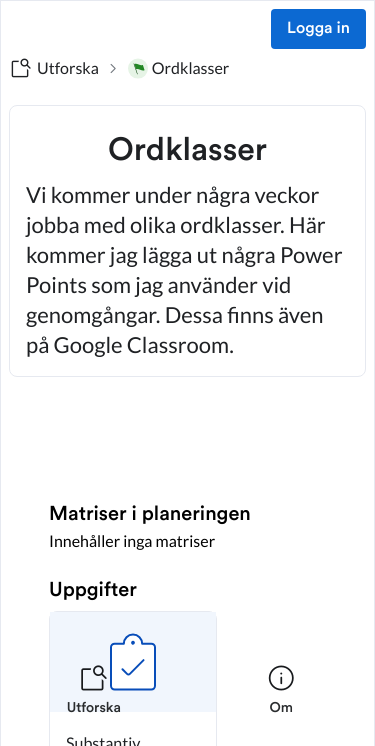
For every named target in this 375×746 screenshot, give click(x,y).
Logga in (318, 29)
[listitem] (94, 702)
